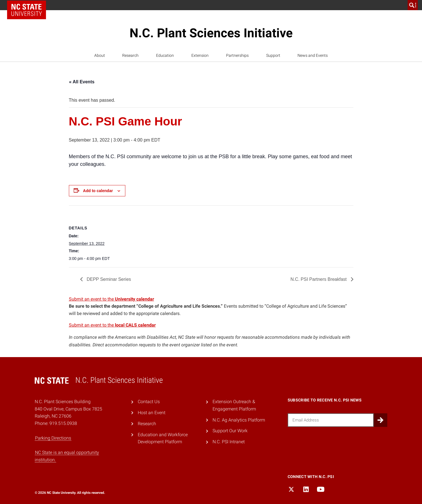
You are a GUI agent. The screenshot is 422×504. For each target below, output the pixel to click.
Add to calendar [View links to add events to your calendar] (98, 191)
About (100, 55)
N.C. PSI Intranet (229, 442)
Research (130, 55)
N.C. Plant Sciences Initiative (211, 33)
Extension (200, 55)
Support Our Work (230, 431)
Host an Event (152, 413)
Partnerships (237, 55)
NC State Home (27, 10)
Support (273, 55)
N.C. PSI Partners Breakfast (319, 279)
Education (165, 55)
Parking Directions (53, 438)
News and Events (313, 55)
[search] (413, 5)
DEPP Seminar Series (108, 279)
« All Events (82, 82)
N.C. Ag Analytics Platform (239, 420)
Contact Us (149, 402)
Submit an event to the (111, 299)
